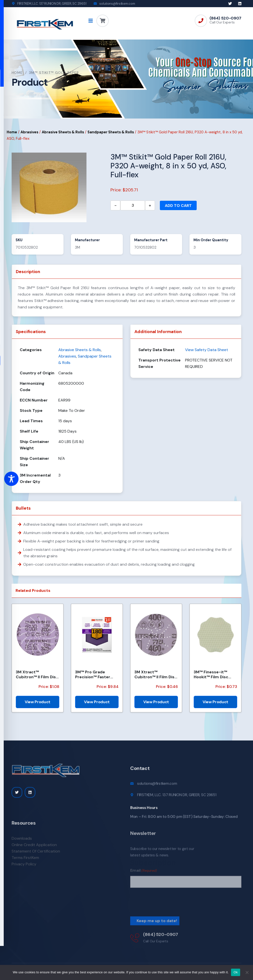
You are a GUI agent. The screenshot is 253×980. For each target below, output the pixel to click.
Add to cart (178, 206)
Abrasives (29, 132)
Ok (236, 972)
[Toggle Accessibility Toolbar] (11, 479)
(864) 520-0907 (225, 18)
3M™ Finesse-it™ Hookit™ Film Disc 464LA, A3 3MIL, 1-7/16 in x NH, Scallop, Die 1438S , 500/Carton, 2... (215, 674)
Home (17, 73)
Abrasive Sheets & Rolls (63, 132)
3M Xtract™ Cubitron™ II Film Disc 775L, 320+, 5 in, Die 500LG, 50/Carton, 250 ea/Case (37, 674)
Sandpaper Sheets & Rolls (111, 132)
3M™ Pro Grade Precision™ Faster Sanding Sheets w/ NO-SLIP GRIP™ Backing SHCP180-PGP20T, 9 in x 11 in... (95, 674)
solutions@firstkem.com (117, 4)
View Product (38, 702)
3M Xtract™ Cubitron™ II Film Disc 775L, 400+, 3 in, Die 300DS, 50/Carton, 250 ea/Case (156, 674)
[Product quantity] (133, 205)
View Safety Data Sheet (207, 350)
